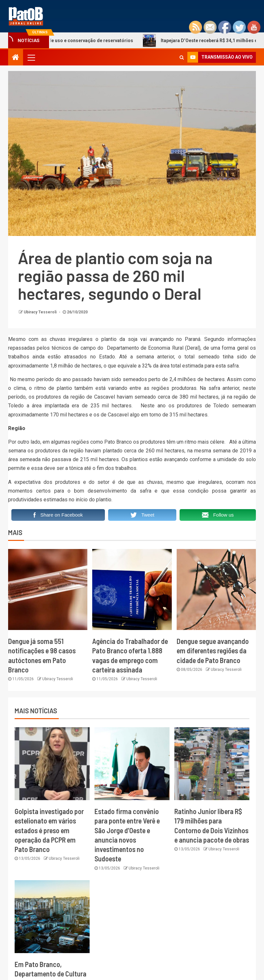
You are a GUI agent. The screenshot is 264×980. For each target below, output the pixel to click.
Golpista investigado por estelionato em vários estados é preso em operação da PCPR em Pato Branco (49, 830)
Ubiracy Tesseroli (41, 312)
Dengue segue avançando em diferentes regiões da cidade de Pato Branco (213, 651)
